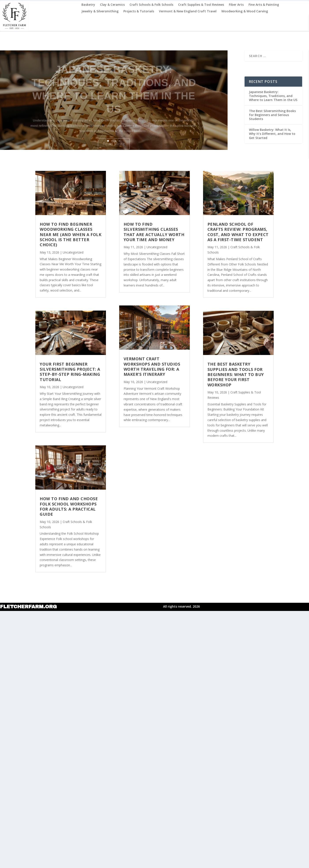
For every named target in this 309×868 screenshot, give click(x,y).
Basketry (88, 5)
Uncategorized (73, 252)
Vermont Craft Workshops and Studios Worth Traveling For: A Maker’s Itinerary (152, 366)
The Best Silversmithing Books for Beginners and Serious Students (272, 115)
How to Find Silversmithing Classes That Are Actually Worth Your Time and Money (154, 232)
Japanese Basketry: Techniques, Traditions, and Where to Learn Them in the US (273, 96)
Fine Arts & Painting (264, 5)
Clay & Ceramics (112, 5)
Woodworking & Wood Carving (245, 11)
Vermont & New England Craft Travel (188, 11)
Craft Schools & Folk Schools (151, 5)
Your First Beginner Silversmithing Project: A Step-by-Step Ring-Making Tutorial (70, 372)
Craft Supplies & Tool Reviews (201, 5)
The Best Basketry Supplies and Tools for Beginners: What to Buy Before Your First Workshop (236, 374)
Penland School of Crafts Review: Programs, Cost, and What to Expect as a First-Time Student (238, 232)
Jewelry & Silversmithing (100, 11)
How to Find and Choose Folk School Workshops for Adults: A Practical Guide (69, 506)
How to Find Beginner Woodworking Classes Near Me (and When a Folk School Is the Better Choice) (71, 235)
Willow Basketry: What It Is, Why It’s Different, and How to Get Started (272, 134)
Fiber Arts (236, 5)
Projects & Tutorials (139, 11)
